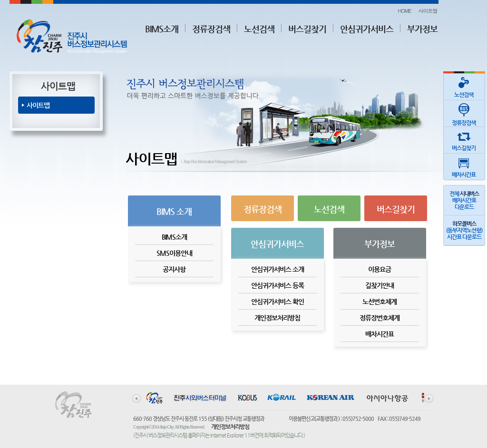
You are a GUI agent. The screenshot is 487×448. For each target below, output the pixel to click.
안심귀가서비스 (367, 29)
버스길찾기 (307, 29)
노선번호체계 (380, 302)
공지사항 (174, 269)
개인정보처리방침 (277, 318)
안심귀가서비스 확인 (278, 302)
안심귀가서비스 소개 (278, 269)
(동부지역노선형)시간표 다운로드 (464, 230)
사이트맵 (428, 11)
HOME (404, 11)
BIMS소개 (162, 29)
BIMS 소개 (174, 211)
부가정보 (422, 29)
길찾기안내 (380, 285)
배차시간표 (380, 334)
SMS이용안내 (174, 253)
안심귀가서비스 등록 (278, 285)
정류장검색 (211, 29)
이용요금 (380, 269)
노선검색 (259, 29)
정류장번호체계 (380, 318)
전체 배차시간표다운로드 (464, 200)
